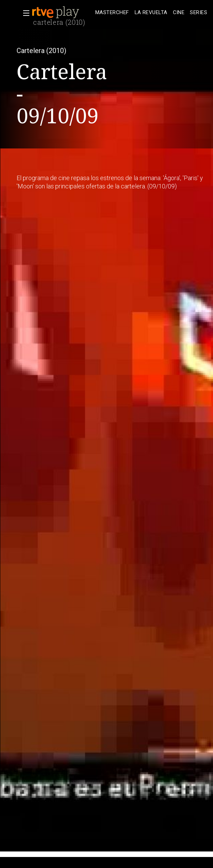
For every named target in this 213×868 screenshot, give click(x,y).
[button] (24, 13)
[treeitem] (112, 13)
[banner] (62, 12)
